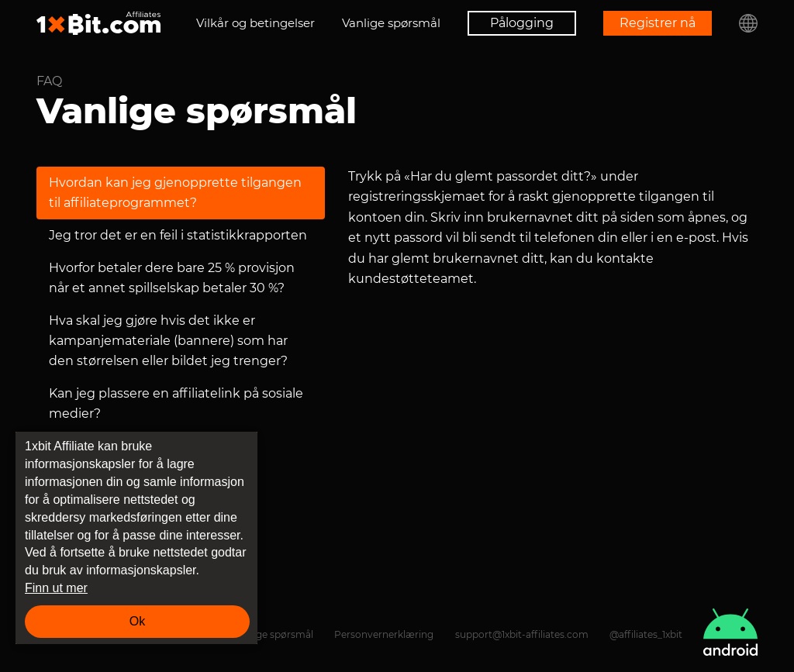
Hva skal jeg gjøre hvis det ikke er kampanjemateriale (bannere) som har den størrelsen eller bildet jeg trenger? (168, 341)
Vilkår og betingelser (255, 23)
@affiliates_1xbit (646, 634)
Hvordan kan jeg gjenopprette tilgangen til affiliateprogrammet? (175, 193)
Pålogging (522, 23)
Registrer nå (658, 23)
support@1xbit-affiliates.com (522, 634)
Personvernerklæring (384, 634)
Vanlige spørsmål (391, 23)
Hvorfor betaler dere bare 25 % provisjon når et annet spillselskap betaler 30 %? (172, 278)
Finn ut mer (56, 588)
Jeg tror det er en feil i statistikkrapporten (178, 235)
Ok (137, 621)
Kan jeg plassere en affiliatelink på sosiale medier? (176, 403)
